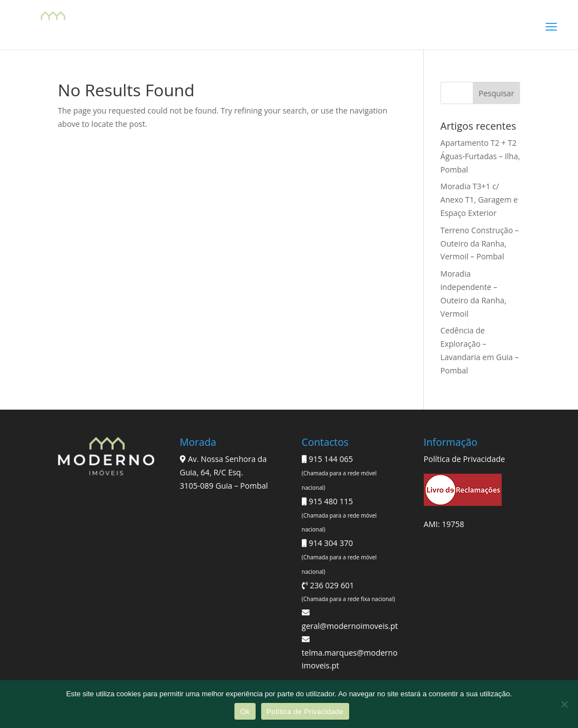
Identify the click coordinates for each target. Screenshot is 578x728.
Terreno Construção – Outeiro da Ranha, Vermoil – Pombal (480, 244)
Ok (245, 712)
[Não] (564, 704)
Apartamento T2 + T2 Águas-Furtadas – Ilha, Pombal (480, 156)
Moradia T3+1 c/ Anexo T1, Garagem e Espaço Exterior (479, 200)
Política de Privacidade (464, 459)
